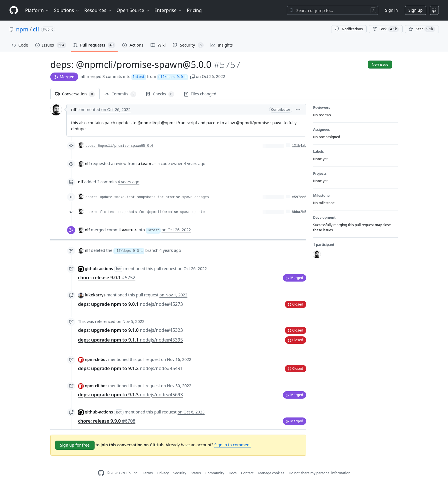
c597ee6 (299, 197)
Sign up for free (75, 445)
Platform (37, 10)
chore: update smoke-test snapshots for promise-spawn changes (147, 197)
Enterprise (168, 10)
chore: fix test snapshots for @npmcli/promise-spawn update (145, 212)
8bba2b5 (299, 212)
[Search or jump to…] (333, 10)
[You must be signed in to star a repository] (422, 29)
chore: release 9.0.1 (107, 278)
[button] (193, 76)
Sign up (416, 10)
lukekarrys (95, 295)
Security (180, 473)
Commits (120, 94)
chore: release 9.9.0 (107, 421)
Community (215, 473)
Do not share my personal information (320, 473)
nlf (83, 76)
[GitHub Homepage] (101, 473)
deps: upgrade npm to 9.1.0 (130, 330)
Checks (160, 94)
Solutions (67, 10)
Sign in (391, 10)
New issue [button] (380, 64)
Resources (98, 10)
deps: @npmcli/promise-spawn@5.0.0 (119, 146)
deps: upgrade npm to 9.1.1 (130, 340)
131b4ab (299, 146)
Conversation (75, 94)
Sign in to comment (233, 445)
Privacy (163, 473)
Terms (148, 473)
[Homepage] (14, 10)
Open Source (133, 10)
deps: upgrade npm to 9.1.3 (130, 395)
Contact (247, 473)
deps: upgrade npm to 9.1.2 (130, 368)
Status (196, 473)
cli (36, 29)
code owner (172, 163)
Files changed (200, 94)
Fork (386, 29)
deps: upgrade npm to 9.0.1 (130, 304)
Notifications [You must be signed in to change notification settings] (349, 29)
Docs (233, 473)
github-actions (99, 269)
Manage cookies (271, 473)
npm (22, 29)
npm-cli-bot (96, 359)
